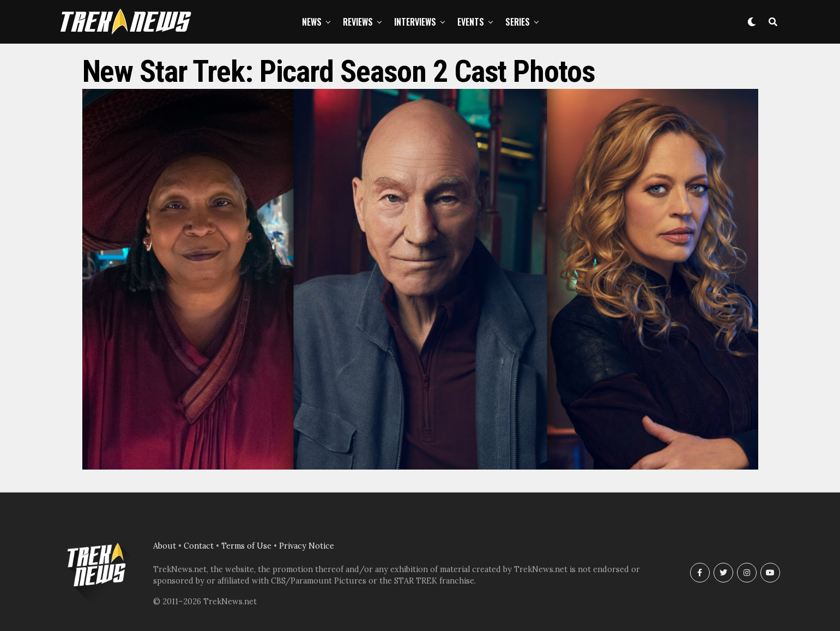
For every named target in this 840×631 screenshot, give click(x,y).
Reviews (358, 22)
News (312, 22)
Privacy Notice (307, 546)
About (165, 546)
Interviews (415, 22)
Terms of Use (246, 546)
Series (518, 22)
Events (471, 22)
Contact (199, 546)
